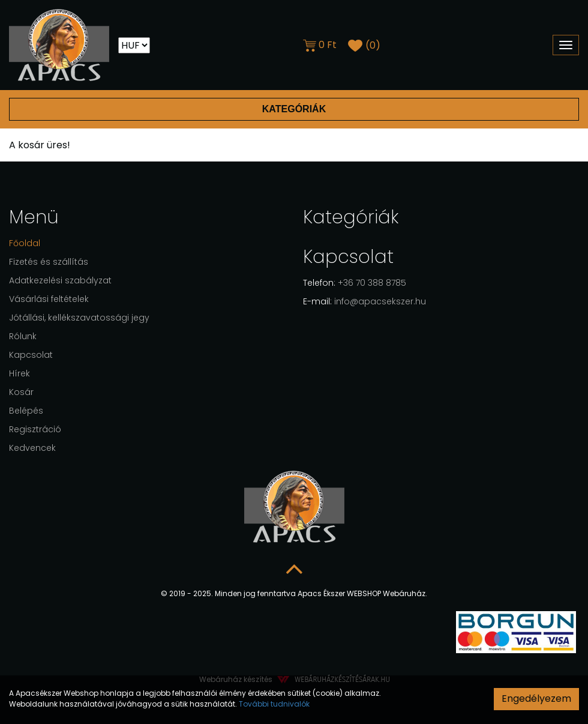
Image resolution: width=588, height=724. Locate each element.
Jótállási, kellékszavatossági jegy (79, 318)
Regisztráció (35, 429)
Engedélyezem (536, 698)
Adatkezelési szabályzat (60, 280)
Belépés (26, 411)
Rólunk (23, 336)
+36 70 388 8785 (355, 283)
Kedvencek (32, 448)
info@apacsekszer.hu (364, 301)
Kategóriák (294, 109)
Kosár (21, 392)
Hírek (19, 373)
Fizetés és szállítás (49, 262)
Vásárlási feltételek (49, 299)
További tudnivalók (274, 704)
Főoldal (25, 243)
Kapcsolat (31, 355)
